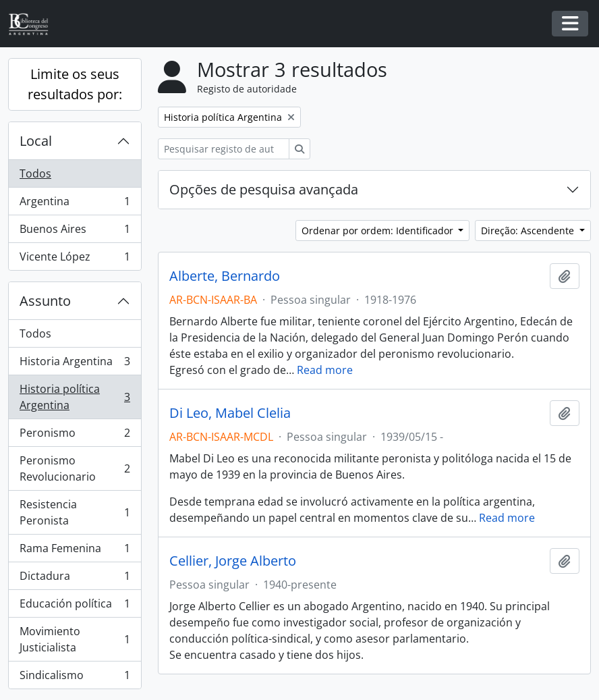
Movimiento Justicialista (75, 639)
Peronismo (75, 436)
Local (36, 141)
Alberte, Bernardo (225, 276)
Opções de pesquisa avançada (264, 189)
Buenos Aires (75, 232)
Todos (35, 173)
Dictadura (75, 579)
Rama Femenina (75, 551)
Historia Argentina (75, 364)
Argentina (75, 204)
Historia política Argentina (75, 397)
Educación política (75, 607)
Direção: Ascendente (529, 231)
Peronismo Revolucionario (75, 468)
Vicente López (75, 259)
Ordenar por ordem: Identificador (379, 231)
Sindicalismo (75, 678)
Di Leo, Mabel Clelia (230, 413)
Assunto (45, 301)
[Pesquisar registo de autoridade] (224, 149)
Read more (325, 370)
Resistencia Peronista (75, 512)
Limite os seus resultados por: (75, 84)
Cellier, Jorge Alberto (233, 561)
